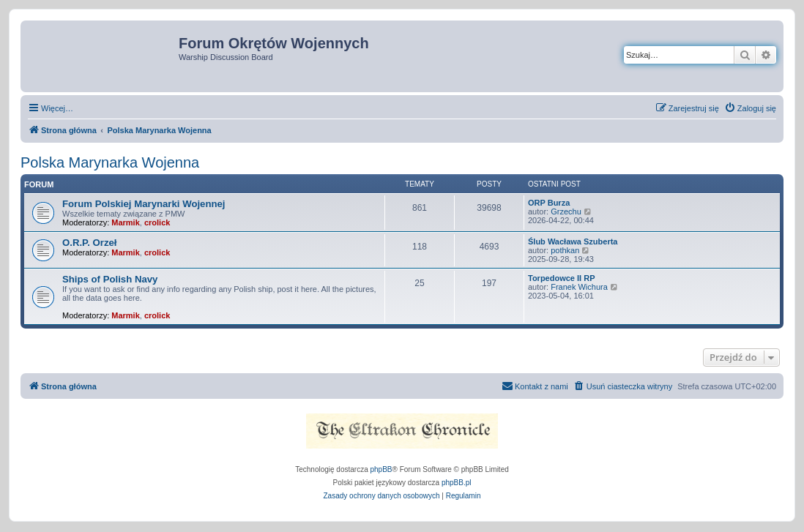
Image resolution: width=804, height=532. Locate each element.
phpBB (381, 469)
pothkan (565, 250)
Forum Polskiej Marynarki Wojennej (144, 204)
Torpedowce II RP (561, 278)
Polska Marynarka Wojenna (110, 162)
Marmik (126, 222)
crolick (157, 222)
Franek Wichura (579, 287)
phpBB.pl (457, 483)
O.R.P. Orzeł (90, 243)
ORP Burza (549, 203)
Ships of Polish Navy (110, 279)
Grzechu (566, 211)
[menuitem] (750, 108)
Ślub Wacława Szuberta (573, 241)
